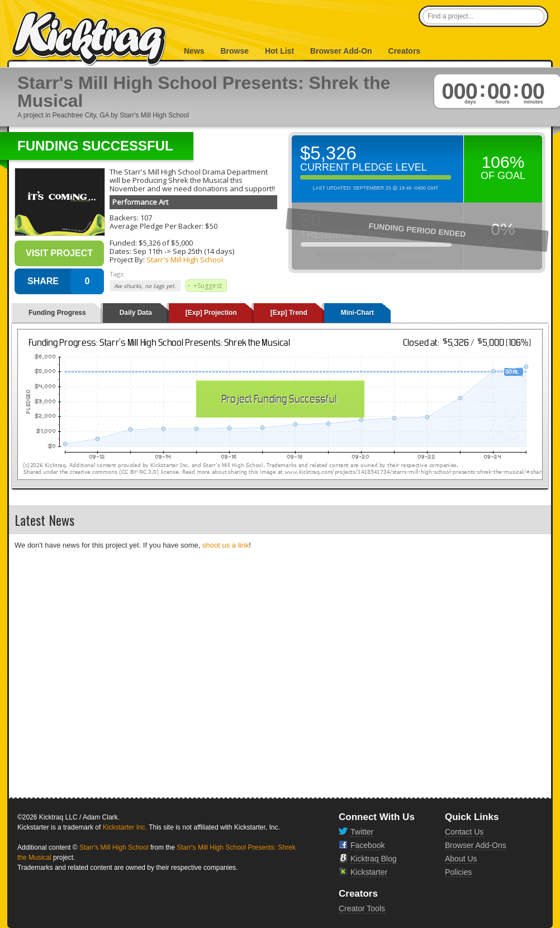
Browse (234, 51)
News (194, 51)
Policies (458, 872)
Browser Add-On (341, 51)
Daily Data (136, 313)
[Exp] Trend (289, 313)
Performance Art (140, 202)
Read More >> (418, 255)
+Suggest (208, 286)
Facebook (367, 845)
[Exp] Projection (211, 313)
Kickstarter (369, 872)
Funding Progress (57, 313)
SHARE (43, 281)
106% (503, 162)
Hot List (279, 51)
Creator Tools (362, 908)
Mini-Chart (357, 313)
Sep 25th (188, 251)
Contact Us (464, 832)
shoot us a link (226, 545)
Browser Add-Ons (476, 845)
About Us (461, 859)
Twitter (362, 832)
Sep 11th (148, 251)
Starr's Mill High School (185, 260)
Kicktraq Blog (373, 859)
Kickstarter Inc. (125, 827)
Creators (405, 51)
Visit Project (59, 253)
